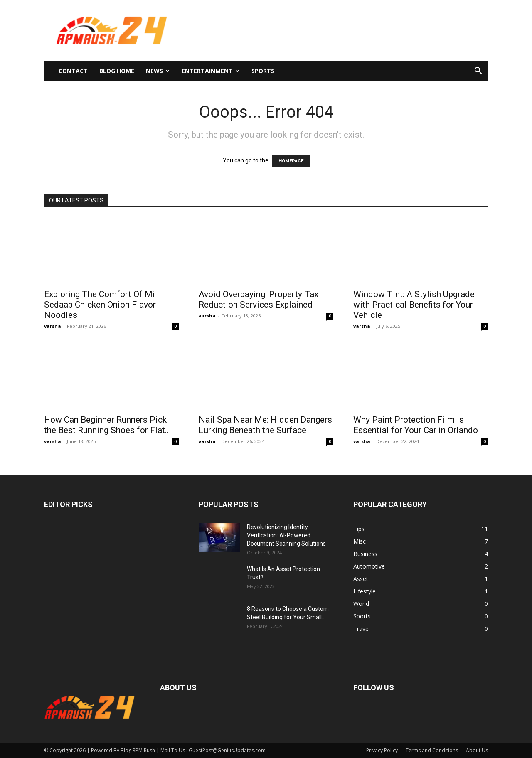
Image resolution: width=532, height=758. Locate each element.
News (158, 71)
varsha (53, 326)
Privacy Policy (382, 750)
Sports (263, 71)
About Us (477, 750)
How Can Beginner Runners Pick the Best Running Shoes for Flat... (108, 425)
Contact (73, 71)
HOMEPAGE (291, 161)
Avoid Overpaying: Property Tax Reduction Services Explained (259, 299)
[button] (478, 72)
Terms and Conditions (432, 750)
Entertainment (211, 71)
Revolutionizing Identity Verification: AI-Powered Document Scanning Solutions (286, 535)
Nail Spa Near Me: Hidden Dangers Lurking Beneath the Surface (265, 425)
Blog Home (117, 71)
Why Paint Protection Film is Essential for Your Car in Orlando (416, 425)
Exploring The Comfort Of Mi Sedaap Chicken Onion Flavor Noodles (100, 305)
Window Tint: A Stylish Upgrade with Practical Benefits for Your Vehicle (414, 305)
